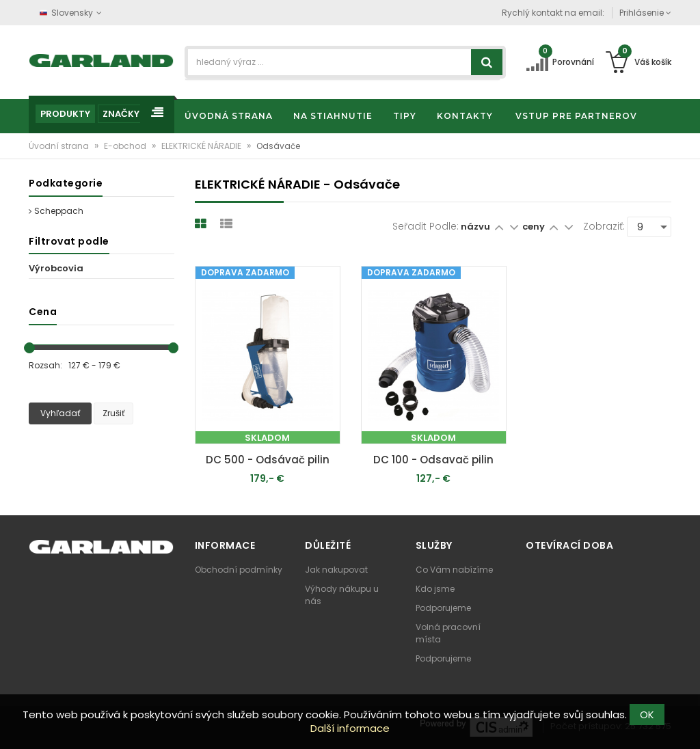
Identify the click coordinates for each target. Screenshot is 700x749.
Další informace (350, 728)
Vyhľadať (60, 413)
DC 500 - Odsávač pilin (268, 460)
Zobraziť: (604, 226)
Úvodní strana (60, 146)
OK (647, 714)
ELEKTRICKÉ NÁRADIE (202, 146)
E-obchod (126, 146)
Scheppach (56, 211)
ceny (535, 227)
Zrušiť (113, 413)
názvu (475, 227)
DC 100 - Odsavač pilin (433, 460)
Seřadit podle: (426, 226)
